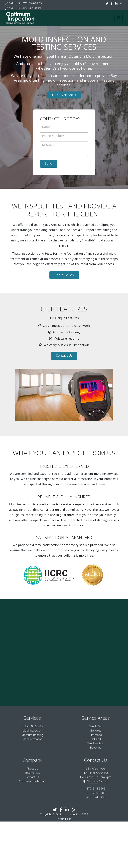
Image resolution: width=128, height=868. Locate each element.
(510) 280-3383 (23, 8)
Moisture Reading (32, 735)
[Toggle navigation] (119, 18)
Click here (92, 781)
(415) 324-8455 (96, 797)
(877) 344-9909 (24, 3)
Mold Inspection (32, 730)
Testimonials (32, 773)
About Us (32, 768)
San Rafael (96, 726)
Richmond (96, 735)
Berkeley (96, 730)
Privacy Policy (64, 819)
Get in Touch (64, 275)
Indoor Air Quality (32, 726)
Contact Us (64, 355)
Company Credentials (32, 781)
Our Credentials (64, 95)
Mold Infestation (32, 739)
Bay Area (96, 747)
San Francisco (96, 743)
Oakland (96, 739)
